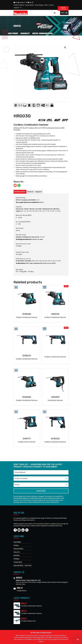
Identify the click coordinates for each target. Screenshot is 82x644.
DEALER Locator (63, 8)
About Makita (17, 542)
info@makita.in (19, 2)
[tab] (20, 192)
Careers (51, 5)
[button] (63, 13)
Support (16, 8)
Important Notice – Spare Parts (23, 565)
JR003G (24, 619)
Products (16, 545)
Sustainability (29, 5)
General (30, 192)
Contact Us (17, 552)
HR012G (24, 603)
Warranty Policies (18, 549)
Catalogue (16, 559)
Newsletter (17, 555)
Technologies (39, 5)
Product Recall (18, 562)
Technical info (20, 192)
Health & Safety (19, 5)
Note (46, 5)
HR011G (24, 611)
